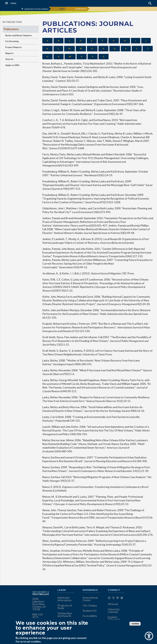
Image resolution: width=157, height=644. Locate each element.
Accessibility (90, 616)
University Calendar (114, 611)
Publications (11, 29)
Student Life (90, 611)
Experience (90, 590)
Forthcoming (12, 41)
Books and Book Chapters (19, 35)
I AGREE (135, 624)
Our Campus (90, 605)
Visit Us (9, 59)
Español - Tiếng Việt (114, 618)
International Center (90, 599)
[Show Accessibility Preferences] (149, 636)
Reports (10, 53)
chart (62, 9)
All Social (113, 604)
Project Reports (14, 47)
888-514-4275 (38, 616)
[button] (15, 3)
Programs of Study (65, 607)
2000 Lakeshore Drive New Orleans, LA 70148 (39, 604)
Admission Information (64, 599)
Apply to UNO (12, 65)
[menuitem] (109, 598)
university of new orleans (36, 9)
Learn (62, 590)
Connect (114, 590)
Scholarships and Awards (65, 615)
